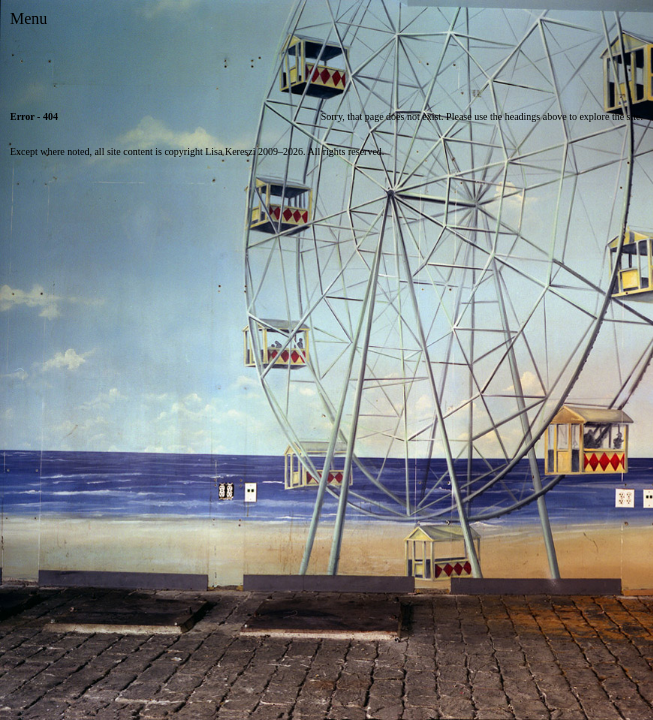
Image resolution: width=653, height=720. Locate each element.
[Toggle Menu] (28, 19)
